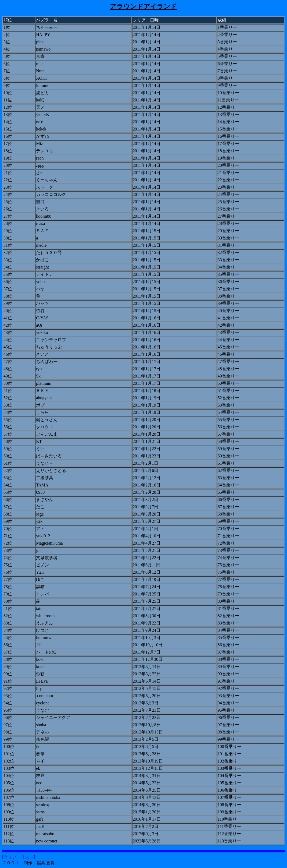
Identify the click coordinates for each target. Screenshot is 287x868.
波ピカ (42, 93)
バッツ (42, 303)
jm (38, 550)
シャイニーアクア (53, 717)
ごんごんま (47, 434)
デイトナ (45, 274)
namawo (43, 49)
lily (39, 688)
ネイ (40, 761)
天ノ (40, 107)
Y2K (40, 572)
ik (38, 747)
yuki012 (43, 536)
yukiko (42, 332)
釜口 (40, 202)
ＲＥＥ (42, 391)
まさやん (45, 500)
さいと (42, 354)
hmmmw (44, 638)
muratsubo (45, 834)
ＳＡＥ (42, 231)
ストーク (45, 187)
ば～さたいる (49, 456)
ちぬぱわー (47, 361)
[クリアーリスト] (19, 857)
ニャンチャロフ (51, 340)
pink (40, 42)
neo (39, 783)
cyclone (43, 703)
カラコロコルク (51, 194)
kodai (41, 667)
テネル (42, 732)
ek (38, 768)
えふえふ (45, 623)
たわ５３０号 (49, 253)
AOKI (41, 78)
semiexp (43, 805)
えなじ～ (45, 463)
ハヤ (40, 289)
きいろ (42, 209)
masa (40, 223)
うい (40, 449)
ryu (39, 369)
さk (39, 173)
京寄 (40, 56)
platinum (44, 383)
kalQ (40, 100)
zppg (40, 165)
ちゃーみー (47, 27)
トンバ (42, 594)
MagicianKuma (49, 543)
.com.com (44, 696)
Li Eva (42, 681)
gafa (40, 819)
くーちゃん (47, 180)
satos (40, 812)
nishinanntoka (48, 797)
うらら (42, 412)
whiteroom (45, 616)
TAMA (42, 485)
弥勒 (40, 674)
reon (40, 158)
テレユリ (45, 151)
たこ (40, 507)
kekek (41, 129)
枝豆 (40, 776)
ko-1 (40, 659)
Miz (40, 144)
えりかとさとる (51, 470)
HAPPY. (43, 35)
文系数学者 (47, 558)
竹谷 (40, 311)
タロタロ (45, 427)
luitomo (43, 85)
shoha (41, 725)
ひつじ (42, 630)
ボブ (40, 405)
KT (39, 441)
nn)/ (40, 122)
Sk (38, 376)
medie (41, 245)
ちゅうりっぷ (49, 347)
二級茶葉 (45, 478)
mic (39, 64)
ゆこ (40, 579)
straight (42, 267)
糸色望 (42, 739)
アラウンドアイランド (143, 6)
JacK (40, 826)
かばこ (42, 260)
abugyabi (44, 398)
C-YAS (42, 318)
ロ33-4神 (44, 790)
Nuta (40, 71)
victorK (43, 114)
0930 (40, 492)
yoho (40, 282)
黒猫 (40, 587)
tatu (39, 608)
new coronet (47, 841)
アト (40, 529)
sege (40, 514)
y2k (39, 521)
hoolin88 (44, 216)
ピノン (42, 565)
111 (39, 645)
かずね (42, 136)
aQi (39, 325)
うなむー (45, 710)
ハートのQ (46, 652)
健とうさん (47, 420)
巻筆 (40, 754)
